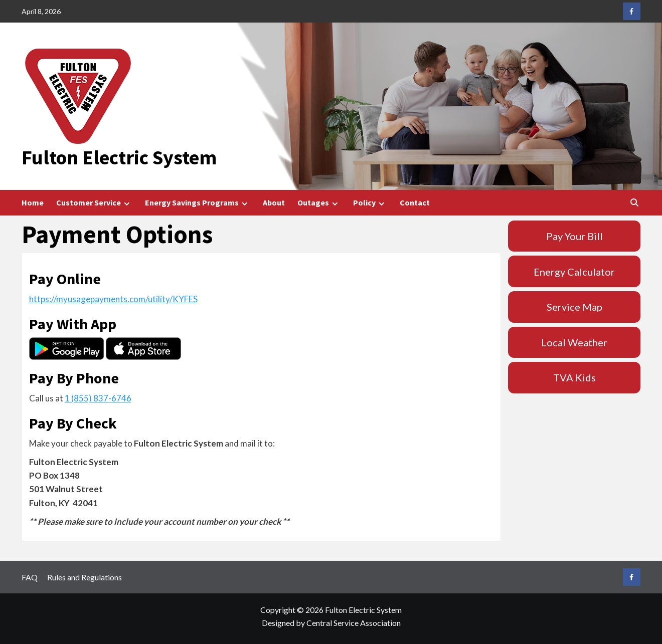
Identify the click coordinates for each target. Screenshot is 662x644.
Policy (370, 203)
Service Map (574, 307)
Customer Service (94, 203)
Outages (319, 203)
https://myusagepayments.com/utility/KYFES (113, 299)
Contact (415, 202)
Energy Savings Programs (198, 203)
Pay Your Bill (574, 236)
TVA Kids (574, 377)
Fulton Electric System (119, 157)
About (274, 202)
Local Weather (574, 342)
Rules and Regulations (85, 577)
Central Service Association (354, 623)
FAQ (30, 577)
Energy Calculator (574, 272)
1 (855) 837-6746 (98, 398)
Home (33, 202)
